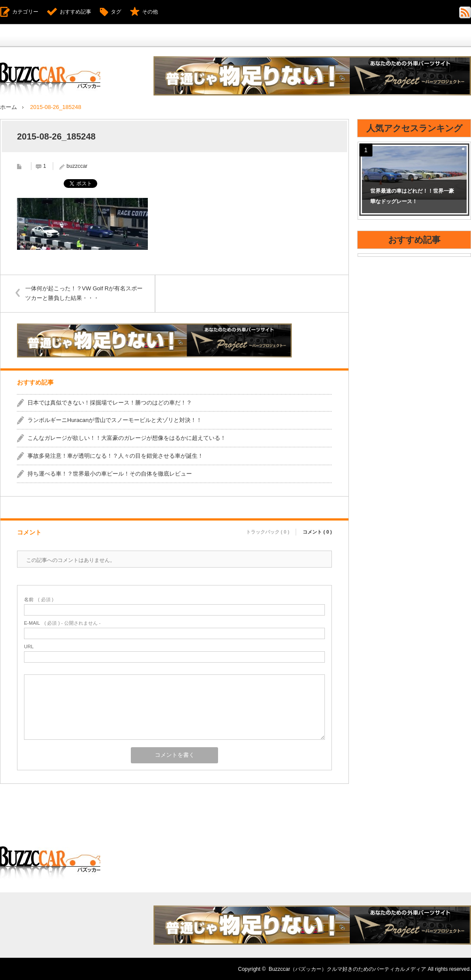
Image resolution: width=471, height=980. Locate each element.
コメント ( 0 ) (317, 531)
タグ (116, 12)
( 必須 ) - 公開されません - (62, 623)
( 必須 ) (39, 599)
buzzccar (77, 166)
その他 (150, 12)
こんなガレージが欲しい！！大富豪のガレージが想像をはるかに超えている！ (127, 438)
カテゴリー (25, 12)
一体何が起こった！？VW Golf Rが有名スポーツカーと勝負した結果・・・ (85, 293)
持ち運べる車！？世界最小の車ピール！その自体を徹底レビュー (110, 473)
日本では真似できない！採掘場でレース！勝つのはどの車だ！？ (110, 402)
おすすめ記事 (75, 12)
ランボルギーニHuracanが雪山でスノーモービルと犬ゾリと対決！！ (115, 420)
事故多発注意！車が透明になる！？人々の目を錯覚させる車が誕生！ (115, 455)
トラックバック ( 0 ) (268, 531)
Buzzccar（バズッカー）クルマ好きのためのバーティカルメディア (347, 969)
